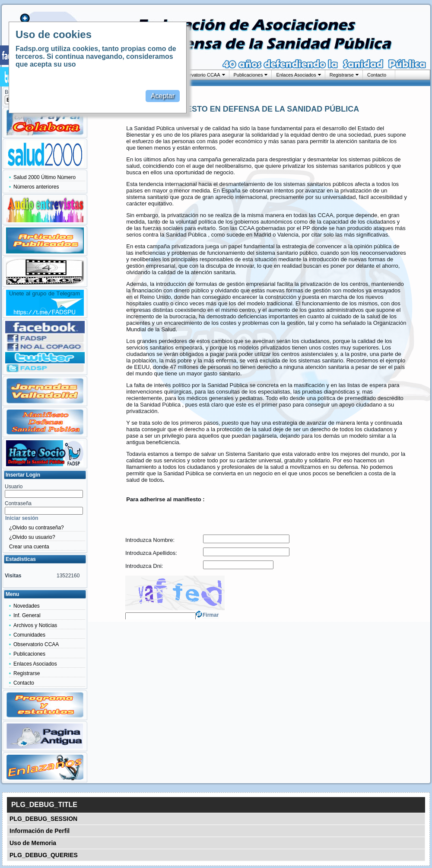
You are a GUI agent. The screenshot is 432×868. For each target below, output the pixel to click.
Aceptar (163, 96)
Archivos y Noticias (35, 625)
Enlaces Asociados (296, 75)
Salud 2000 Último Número (44, 177)
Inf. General (27, 615)
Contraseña (18, 503)
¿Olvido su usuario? (32, 537)
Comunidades (29, 635)
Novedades (27, 606)
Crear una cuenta (29, 547)
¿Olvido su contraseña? (37, 528)
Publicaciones (248, 75)
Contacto (377, 75)
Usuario (14, 487)
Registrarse (342, 75)
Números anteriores (36, 187)
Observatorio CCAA (199, 75)
